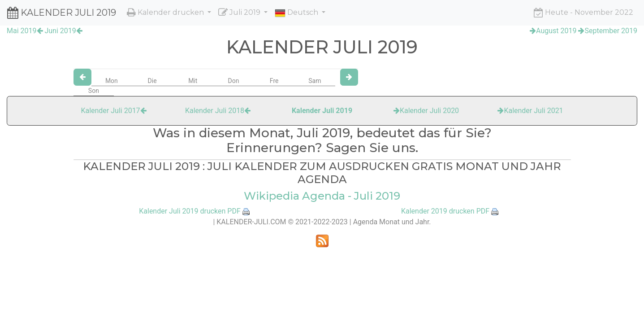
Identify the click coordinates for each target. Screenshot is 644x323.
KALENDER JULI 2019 (62, 13)
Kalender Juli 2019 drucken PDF (190, 211)
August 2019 (553, 31)
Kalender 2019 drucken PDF (445, 211)
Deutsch (297, 13)
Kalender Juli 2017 (113, 111)
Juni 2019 (63, 31)
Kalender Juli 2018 (218, 111)
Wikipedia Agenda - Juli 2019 (322, 196)
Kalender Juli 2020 (426, 111)
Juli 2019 (240, 12)
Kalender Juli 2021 (530, 111)
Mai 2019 (25, 31)
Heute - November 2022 (583, 12)
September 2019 (608, 31)
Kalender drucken (166, 12)
